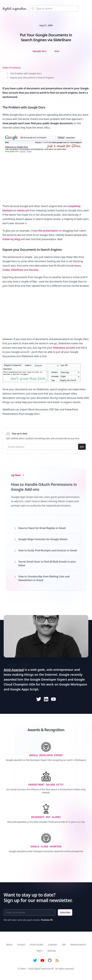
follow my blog (11, 239)
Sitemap (52, 951)
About (9, 945)
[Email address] (41, 447)
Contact (21, 945)
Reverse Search (78, 945)
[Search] (54, 9)
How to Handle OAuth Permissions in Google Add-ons (44, 487)
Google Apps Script (24, 689)
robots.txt (23, 210)
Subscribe (65, 912)
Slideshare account (64, 348)
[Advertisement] (46, 179)
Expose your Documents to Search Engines (30, 78)
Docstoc (34, 270)
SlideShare (17, 270)
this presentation (48, 231)
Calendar (53, 945)
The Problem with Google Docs (24, 73)
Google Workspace (73, 684)
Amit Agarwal (14, 670)
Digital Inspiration (43, 969)
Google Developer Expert (48, 679)
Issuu (78, 266)
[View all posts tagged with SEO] (57, 51)
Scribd (6, 270)
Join (82, 447)
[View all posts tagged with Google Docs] (39, 51)
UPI (64, 945)
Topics (39, 951)
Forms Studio (37, 945)
